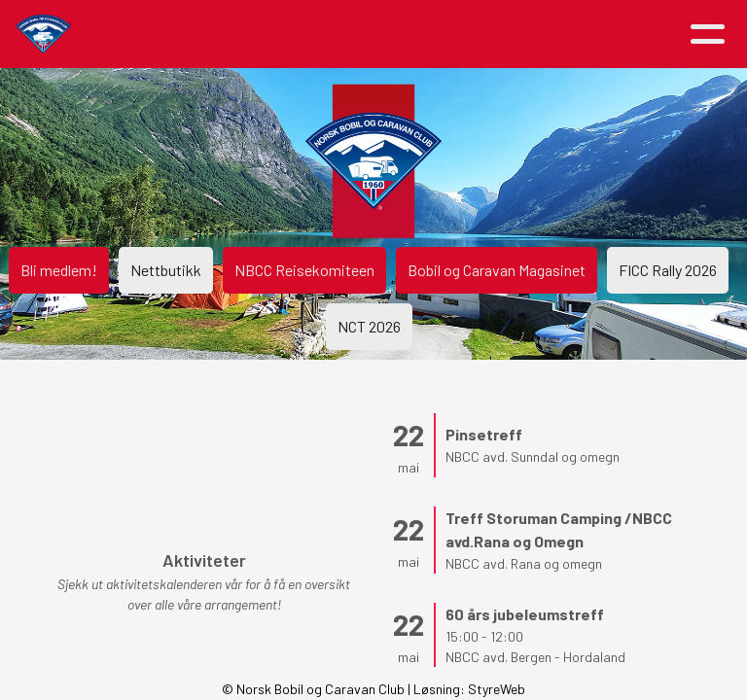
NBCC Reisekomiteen (304, 270)
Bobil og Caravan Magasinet (497, 270)
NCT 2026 (369, 326)
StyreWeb (497, 689)
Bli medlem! (59, 270)
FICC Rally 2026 (668, 270)
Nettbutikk (166, 270)
